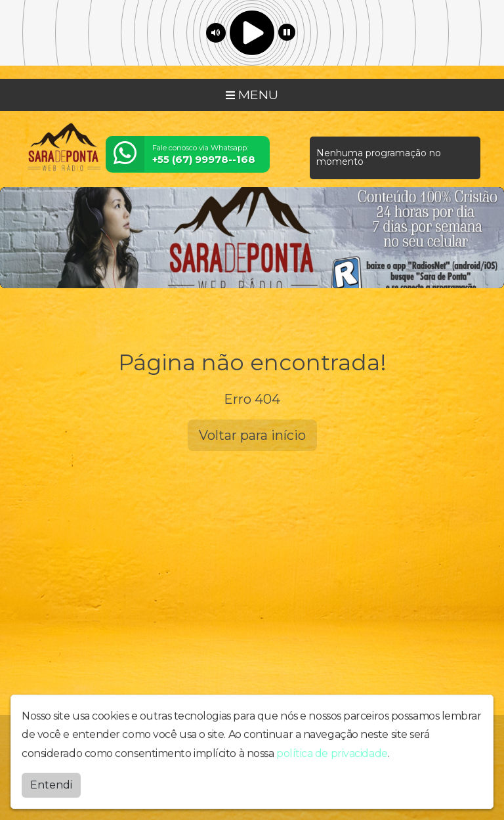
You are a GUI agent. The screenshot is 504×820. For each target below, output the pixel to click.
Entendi (51, 791)
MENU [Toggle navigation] (252, 95)
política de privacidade (332, 760)
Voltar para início (252, 435)
